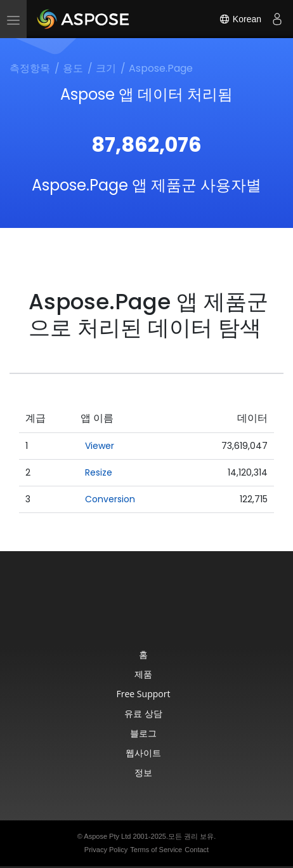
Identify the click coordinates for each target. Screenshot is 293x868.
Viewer (100, 446)
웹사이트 (143, 753)
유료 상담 (143, 713)
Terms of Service (156, 850)
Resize (99, 472)
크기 (106, 68)
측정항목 (30, 68)
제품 (143, 674)
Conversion (110, 499)
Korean (240, 19)
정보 (143, 772)
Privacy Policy (106, 850)
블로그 (143, 733)
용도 (73, 68)
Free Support (144, 694)
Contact (197, 850)
